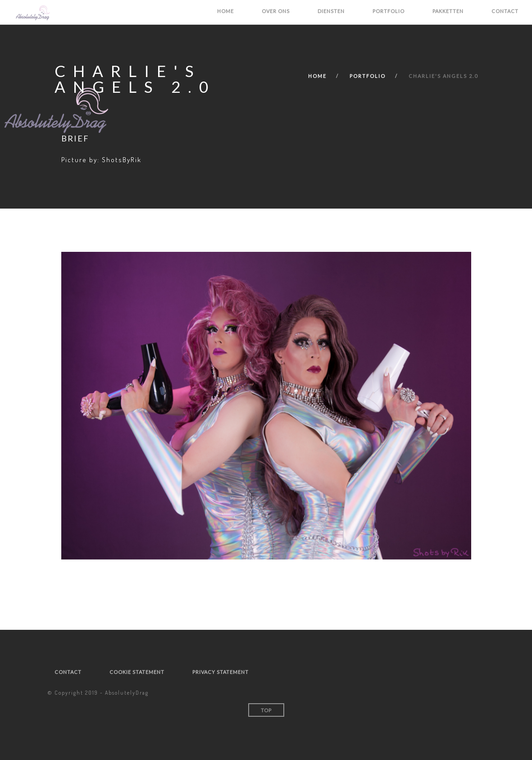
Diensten (331, 11)
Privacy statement (221, 672)
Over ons (276, 11)
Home (225, 11)
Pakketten (448, 11)
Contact (505, 11)
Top (266, 710)
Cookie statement (137, 672)
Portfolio (389, 11)
